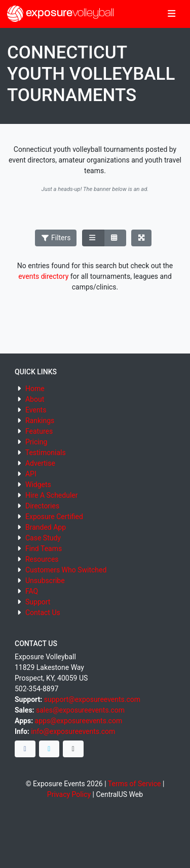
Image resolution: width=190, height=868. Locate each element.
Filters (56, 238)
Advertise (40, 463)
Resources (42, 559)
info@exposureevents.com (73, 731)
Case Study (43, 538)
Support (38, 602)
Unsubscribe (45, 581)
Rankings (40, 421)
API (31, 474)
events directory (43, 276)
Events (36, 410)
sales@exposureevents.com (80, 710)
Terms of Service (135, 784)
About (35, 399)
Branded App (46, 527)
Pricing (36, 442)
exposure (61, 14)
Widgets (38, 485)
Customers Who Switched (66, 570)
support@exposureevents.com (92, 699)
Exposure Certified (54, 517)
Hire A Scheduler (51, 495)
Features (39, 431)
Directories (42, 506)
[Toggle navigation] (172, 14)
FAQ (32, 591)
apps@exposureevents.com (79, 721)
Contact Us (43, 613)
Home (35, 389)
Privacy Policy (69, 794)
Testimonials (46, 453)
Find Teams (44, 549)
